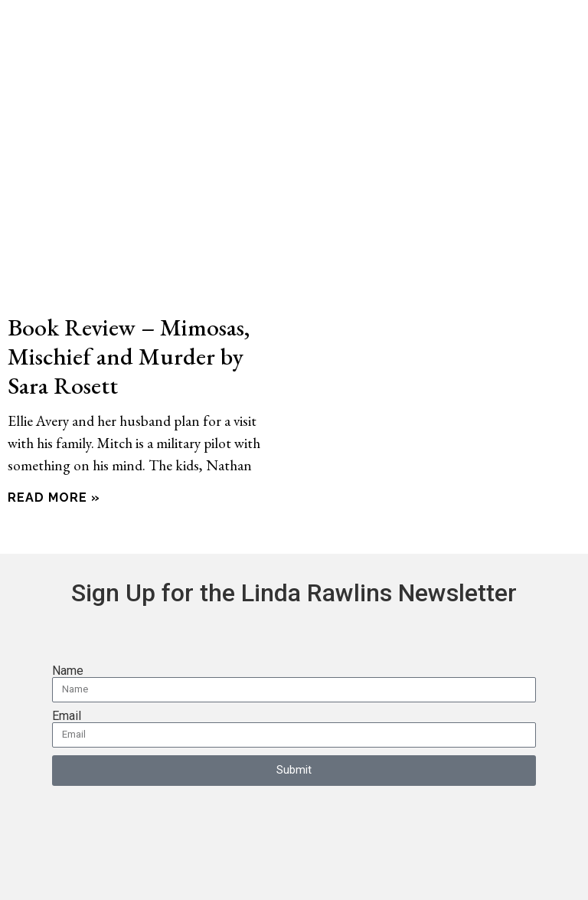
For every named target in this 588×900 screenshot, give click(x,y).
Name (68, 671)
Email (67, 716)
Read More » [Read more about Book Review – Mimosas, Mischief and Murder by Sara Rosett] (54, 497)
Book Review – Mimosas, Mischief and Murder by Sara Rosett (129, 355)
